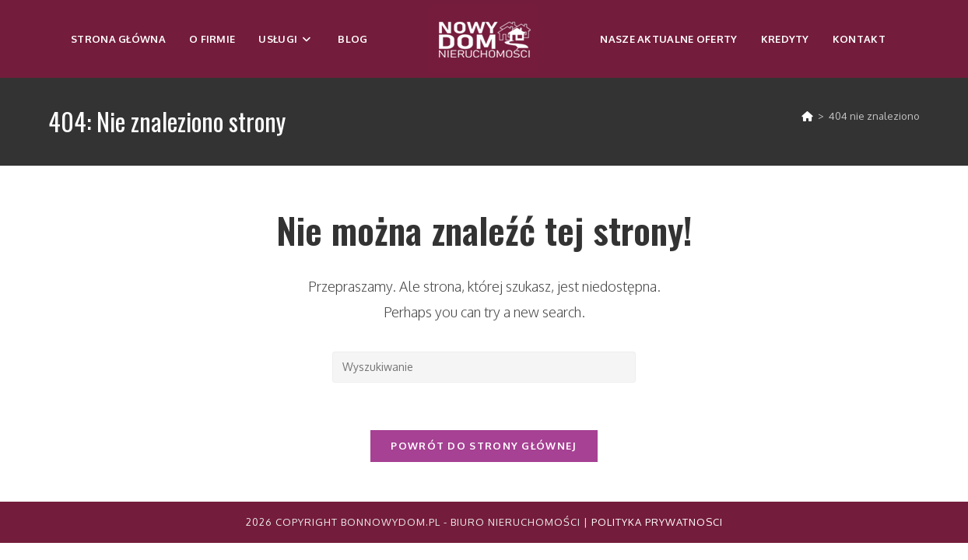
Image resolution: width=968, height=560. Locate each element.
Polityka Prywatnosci (657, 522)
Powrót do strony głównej (484, 446)
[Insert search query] (484, 367)
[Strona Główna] (807, 116)
